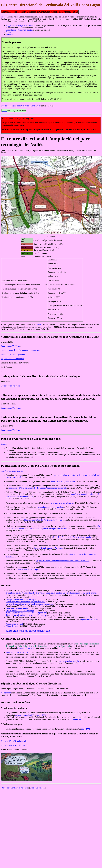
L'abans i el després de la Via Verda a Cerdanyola (20, 106)
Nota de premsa (12, 42)
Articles (6, 585)
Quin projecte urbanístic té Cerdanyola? (22, 599)
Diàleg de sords (12, 626)
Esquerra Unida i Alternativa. (13, 359)
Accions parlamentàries (16, 702)
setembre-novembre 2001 (25, 715)
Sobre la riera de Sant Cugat (28, 569)
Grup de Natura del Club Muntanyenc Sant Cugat (21, 350)
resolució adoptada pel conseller (50, 507)
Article (40, 325)
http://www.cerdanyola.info (68, 661)
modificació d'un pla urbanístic (63, 481)
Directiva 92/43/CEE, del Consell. (15, 745)
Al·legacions (6, 693)
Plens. (8, 32)
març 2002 (85, 729)
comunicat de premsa (26, 648)
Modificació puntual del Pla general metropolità (43, 520)
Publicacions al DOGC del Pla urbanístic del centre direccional (41, 466)
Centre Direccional (37, 788)
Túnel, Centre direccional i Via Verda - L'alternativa (26, 615)
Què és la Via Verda (89, 619)
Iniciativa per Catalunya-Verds (13, 354)
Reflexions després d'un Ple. (17, 608)
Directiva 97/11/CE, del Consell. (14, 741)
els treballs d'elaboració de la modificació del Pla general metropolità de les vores (53, 527)
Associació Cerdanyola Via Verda (15, 788)
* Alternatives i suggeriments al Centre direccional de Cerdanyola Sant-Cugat (50, 337)
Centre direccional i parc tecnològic (20, 611)
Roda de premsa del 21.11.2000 (18, 652)
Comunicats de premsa (15, 639)
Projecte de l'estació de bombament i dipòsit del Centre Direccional (63, 561)
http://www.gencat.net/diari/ (12, 471)
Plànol (4, 17)
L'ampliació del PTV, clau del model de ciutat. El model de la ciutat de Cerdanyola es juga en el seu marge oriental (52, 593)
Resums (4, 444)
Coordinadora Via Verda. (11, 408)
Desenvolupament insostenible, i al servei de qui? (25, 602)
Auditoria (10, 34)
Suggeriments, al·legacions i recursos (21, 25)
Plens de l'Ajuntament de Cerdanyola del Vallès (31, 439)
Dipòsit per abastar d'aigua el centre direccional (31, 683)
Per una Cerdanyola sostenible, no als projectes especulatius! (30, 604)
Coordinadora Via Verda (11, 346)
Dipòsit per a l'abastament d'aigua (19, 30)
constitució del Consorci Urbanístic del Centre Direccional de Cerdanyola (37, 488)
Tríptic (4, 111)
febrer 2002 (41, 715)
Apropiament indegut (14, 624)
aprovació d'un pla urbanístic (62, 503)
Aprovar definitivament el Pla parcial (48, 548)
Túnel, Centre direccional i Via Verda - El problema (26, 613)
